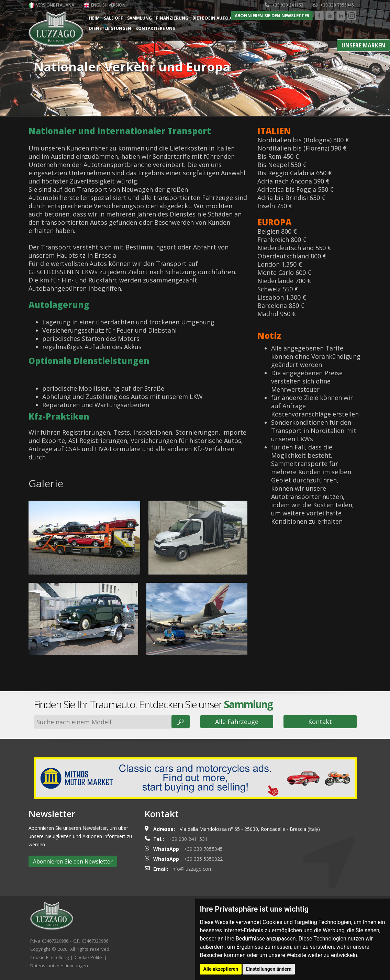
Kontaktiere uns (155, 28)
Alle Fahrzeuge (237, 722)
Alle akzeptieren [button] (221, 969)
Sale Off (113, 18)
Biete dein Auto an (214, 18)
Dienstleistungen (110, 28)
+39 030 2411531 (285, 5)
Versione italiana (51, 5)
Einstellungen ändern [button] (269, 969)
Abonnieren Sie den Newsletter (272, 15)
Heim (94, 18)
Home (282, 108)
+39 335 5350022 (203, 859)
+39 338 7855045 (334, 5)
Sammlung (140, 18)
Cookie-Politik (89, 957)
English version (104, 5)
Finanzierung (172, 18)
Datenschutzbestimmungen (59, 966)
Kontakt (320, 722)
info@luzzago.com (192, 869)
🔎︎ (181, 722)
